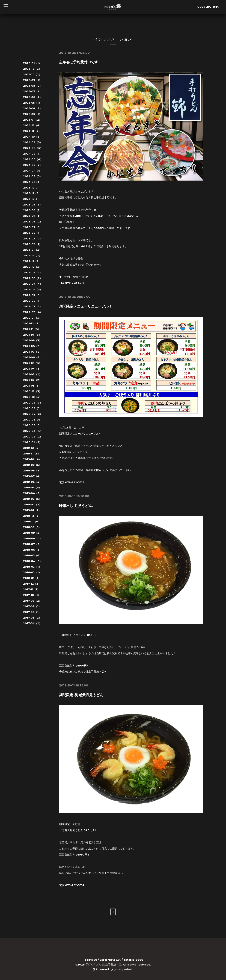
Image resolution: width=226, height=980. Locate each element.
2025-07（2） (33, 91)
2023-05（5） (32, 227)
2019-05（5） (32, 487)
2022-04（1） (32, 301)
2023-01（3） (32, 250)
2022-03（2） (33, 306)
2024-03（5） (33, 176)
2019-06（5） (32, 482)
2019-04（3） (32, 493)
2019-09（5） (32, 465)
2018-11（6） (32, 521)
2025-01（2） (32, 120)
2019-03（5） (32, 499)
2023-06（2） (33, 221)
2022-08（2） (33, 278)
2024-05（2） (33, 165)
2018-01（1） (32, 578)
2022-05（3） (33, 295)
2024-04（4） (33, 171)
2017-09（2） (32, 601)
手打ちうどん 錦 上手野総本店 (103, 964)
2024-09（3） (33, 142)
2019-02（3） (32, 504)
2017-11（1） (31, 589)
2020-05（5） (33, 425)
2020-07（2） (33, 414)
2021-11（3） (32, 329)
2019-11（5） (32, 453)
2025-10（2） (32, 74)
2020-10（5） (32, 397)
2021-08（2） (32, 346)
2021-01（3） (32, 386)
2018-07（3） (32, 544)
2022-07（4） (33, 284)
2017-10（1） (32, 595)
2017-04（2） (32, 623)
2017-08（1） (32, 606)
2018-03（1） (32, 567)
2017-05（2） (32, 618)
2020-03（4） (33, 431)
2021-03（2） (32, 374)
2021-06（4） (33, 357)
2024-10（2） (32, 137)
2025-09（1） (32, 80)
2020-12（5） (32, 391)
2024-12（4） (32, 125)
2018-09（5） (32, 533)
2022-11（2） (32, 261)
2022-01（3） (32, 318)
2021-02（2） (32, 380)
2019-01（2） (32, 510)
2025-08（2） (33, 86)
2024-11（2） (32, 131)
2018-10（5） (32, 527)
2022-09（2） (33, 272)
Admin (129, 969)
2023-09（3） (33, 205)
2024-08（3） (33, 148)
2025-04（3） (33, 108)
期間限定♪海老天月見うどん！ (83, 694)
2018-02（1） (32, 572)
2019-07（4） (32, 476)
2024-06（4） (33, 159)
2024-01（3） (32, 182)
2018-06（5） (32, 550)
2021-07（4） (32, 352)
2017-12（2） (32, 584)
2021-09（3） (32, 340)
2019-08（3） (32, 470)
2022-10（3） (32, 267)
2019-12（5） (32, 448)
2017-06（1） (32, 612)
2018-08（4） (33, 538)
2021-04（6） (33, 369)
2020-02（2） (33, 437)
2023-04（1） (32, 233)
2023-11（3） (32, 193)
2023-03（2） (33, 238)
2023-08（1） (32, 210)
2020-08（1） (33, 408)
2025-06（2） (33, 97)
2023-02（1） (32, 244)
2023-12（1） (32, 188)
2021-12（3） (32, 323)
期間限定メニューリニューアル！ (86, 306)
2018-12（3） (32, 516)
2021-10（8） (32, 335)
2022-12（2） (32, 255)
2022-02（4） (33, 312)
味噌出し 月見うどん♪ (76, 505)
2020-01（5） (32, 442)
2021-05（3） (32, 363)
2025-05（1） (32, 103)
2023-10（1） (32, 199)
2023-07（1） (32, 216)
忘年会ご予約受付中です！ (80, 62)
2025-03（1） (32, 114)
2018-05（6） (32, 555)
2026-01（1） (32, 63)
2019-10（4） (32, 459)
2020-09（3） (33, 403)
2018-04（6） (33, 561)
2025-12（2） (32, 69)
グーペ (118, 969)
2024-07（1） (32, 154)
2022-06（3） (33, 289)
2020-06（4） (33, 420)
